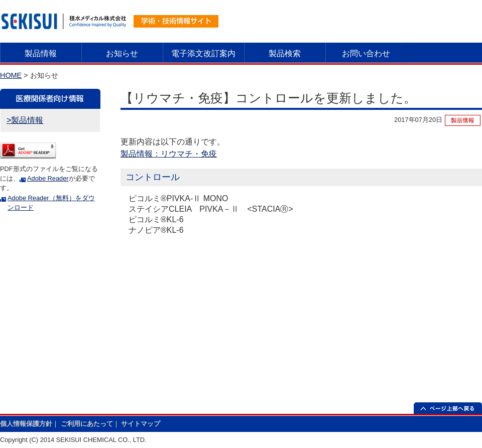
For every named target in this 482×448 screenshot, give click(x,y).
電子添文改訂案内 (203, 53)
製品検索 (285, 53)
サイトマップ (141, 424)
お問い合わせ (366, 53)
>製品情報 (25, 120)
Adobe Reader (48, 178)
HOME (11, 75)
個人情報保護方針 (26, 424)
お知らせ (122, 53)
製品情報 (41, 53)
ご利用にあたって (87, 424)
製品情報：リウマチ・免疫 (169, 154)
